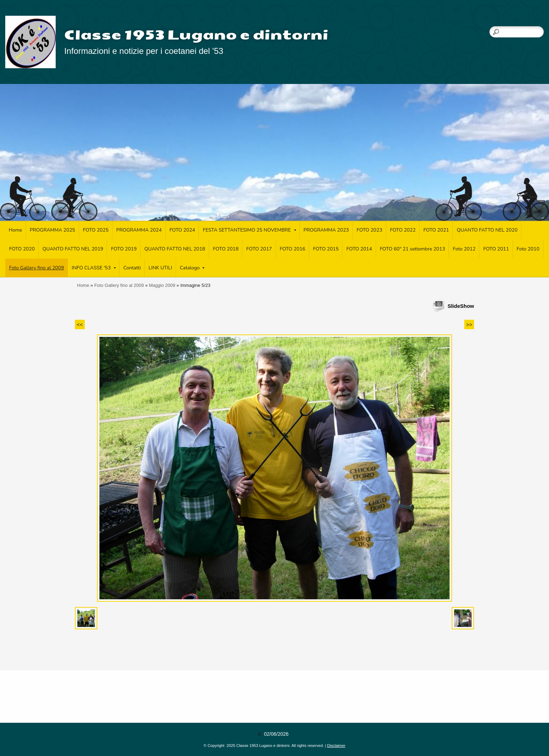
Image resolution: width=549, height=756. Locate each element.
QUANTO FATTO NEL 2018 (175, 249)
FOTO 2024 (182, 230)
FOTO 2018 (226, 249)
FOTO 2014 (359, 249)
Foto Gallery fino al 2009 (37, 268)
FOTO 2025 (96, 230)
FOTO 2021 (436, 230)
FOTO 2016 (293, 249)
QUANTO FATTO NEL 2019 (73, 249)
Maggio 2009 (162, 285)
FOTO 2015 (326, 249)
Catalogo (192, 268)
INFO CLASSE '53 (94, 268)
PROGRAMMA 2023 (326, 230)
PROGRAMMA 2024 (139, 230)
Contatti (132, 268)
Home (15, 230)
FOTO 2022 (403, 230)
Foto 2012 (464, 249)
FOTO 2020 (22, 249)
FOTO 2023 (369, 230)
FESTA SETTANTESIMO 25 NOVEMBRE (249, 230)
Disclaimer (336, 746)
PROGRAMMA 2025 (53, 230)
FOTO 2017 (259, 249)
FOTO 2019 (124, 249)
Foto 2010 (528, 249)
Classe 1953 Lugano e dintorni (196, 35)
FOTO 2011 (496, 249)
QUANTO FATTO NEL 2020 (487, 230)
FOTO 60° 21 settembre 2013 (413, 249)
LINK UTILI (160, 268)
